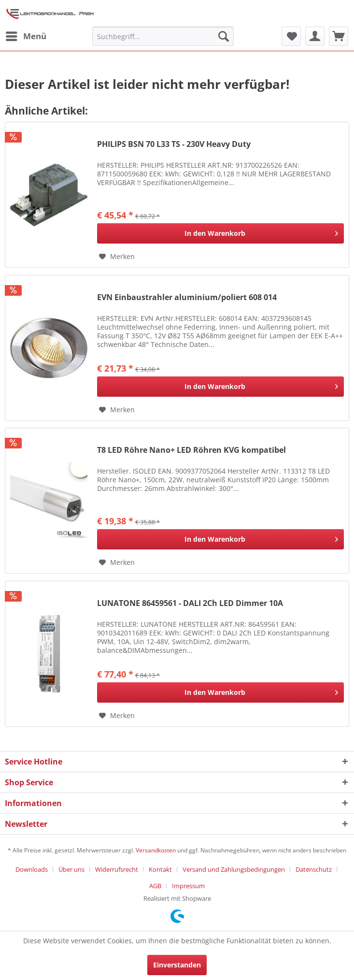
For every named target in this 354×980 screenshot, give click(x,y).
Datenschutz (314, 869)
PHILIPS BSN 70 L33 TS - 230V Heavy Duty (174, 144)
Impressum (188, 886)
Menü (26, 35)
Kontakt (160, 869)
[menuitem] (26, 36)
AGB (155, 886)
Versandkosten (156, 850)
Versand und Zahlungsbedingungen (234, 869)
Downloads (32, 869)
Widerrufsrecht (117, 869)
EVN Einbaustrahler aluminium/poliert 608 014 (187, 297)
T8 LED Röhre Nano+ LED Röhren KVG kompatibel (191, 450)
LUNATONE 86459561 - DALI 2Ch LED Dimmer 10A (190, 603)
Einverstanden (177, 965)
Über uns (71, 869)
